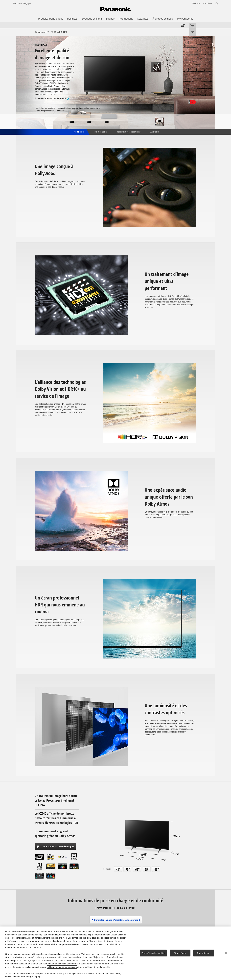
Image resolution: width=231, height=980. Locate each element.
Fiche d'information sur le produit (52, 98)
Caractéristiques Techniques (129, 132)
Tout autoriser (204, 953)
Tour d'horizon (78, 132)
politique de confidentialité (97, 967)
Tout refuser (180, 953)
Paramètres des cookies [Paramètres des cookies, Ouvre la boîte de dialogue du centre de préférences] (153, 953)
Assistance (155, 132)
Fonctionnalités (101, 132)
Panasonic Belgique (22, 3)
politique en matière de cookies (62, 967)
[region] (115, 953)
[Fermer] (226, 953)
